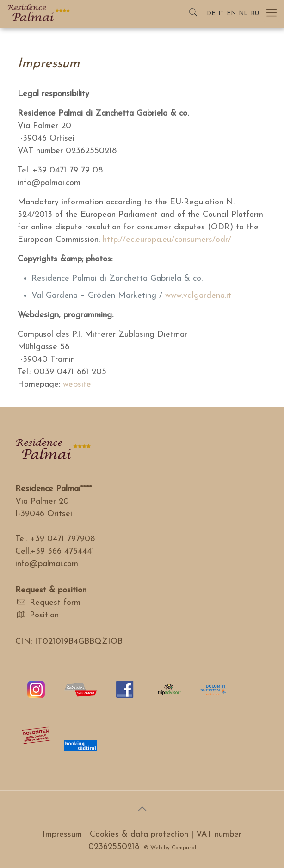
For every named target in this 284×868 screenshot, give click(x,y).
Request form (55, 603)
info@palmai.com (47, 564)
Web (156, 848)
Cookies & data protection (139, 834)
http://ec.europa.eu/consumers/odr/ (167, 240)
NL (243, 14)
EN (231, 14)
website (77, 385)
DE (211, 14)
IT (221, 14)
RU (255, 14)
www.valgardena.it (198, 296)
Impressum (62, 834)
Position (44, 615)
